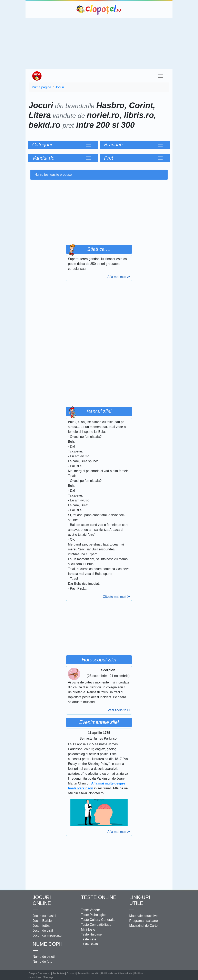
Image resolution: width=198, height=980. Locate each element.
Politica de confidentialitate (117, 973)
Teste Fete (89, 939)
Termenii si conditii (88, 973)
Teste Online (99, 897)
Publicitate (58, 973)
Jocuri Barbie (42, 921)
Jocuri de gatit (43, 931)
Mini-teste (88, 929)
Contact (71, 973)
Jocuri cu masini (44, 916)
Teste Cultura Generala (98, 920)
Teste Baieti (90, 944)
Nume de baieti (44, 957)
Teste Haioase (91, 934)
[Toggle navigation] (160, 76)
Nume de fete (42, 962)
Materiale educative (143, 916)
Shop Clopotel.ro (37, 76)
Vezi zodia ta (119, 710)
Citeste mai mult (116, 597)
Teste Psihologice (94, 915)
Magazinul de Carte (143, 926)
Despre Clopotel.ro (39, 973)
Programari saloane (143, 921)
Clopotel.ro (99, 10)
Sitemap (48, 977)
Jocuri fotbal (41, 926)
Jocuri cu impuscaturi (48, 935)
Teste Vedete (91, 910)
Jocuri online (42, 900)
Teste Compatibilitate (96, 925)
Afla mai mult (119, 277)
